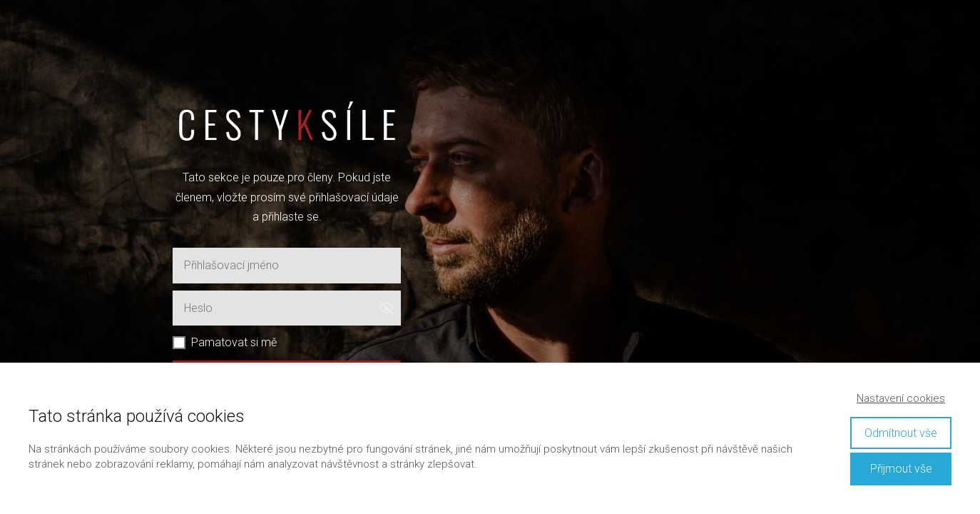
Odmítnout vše (901, 433)
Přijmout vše (901, 469)
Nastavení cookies (901, 398)
